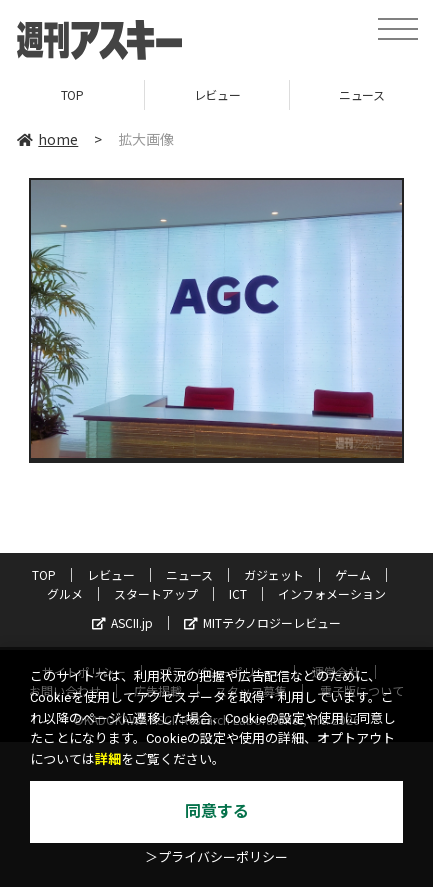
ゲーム (353, 574)
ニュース (189, 574)
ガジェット (274, 574)
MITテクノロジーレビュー (262, 622)
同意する (217, 811)
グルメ (65, 593)
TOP (72, 94)
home (47, 139)
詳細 (108, 759)
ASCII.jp (122, 622)
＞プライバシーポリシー (216, 857)
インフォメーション (332, 593)
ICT (238, 593)
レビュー (217, 94)
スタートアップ (156, 593)
